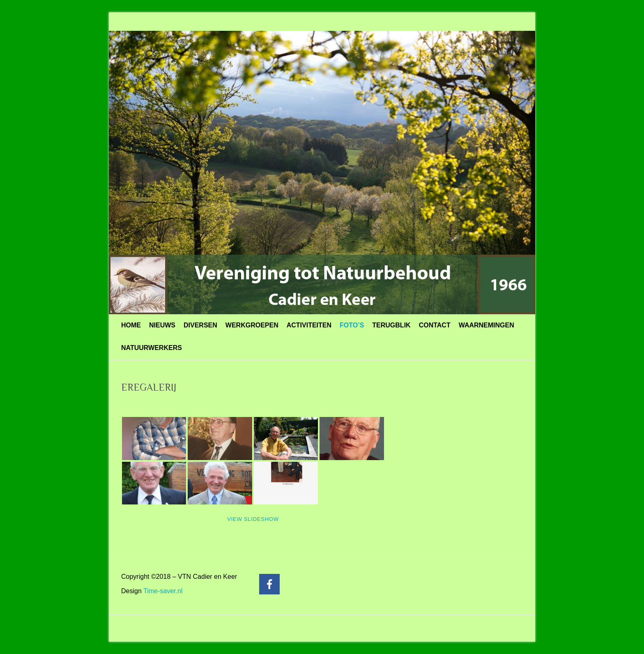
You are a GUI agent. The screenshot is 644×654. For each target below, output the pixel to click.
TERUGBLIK (391, 325)
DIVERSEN (200, 325)
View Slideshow (253, 519)
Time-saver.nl (163, 591)
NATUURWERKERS (152, 348)
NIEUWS (162, 325)
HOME (131, 325)
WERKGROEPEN (252, 325)
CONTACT (435, 325)
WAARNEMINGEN (486, 325)
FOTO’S (352, 325)
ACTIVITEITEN (309, 325)
